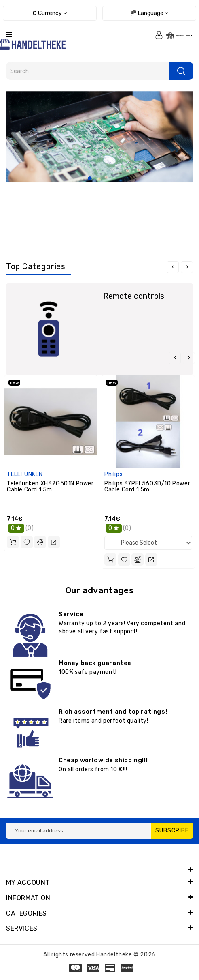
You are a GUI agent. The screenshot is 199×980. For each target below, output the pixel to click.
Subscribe (172, 831)
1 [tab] (90, 179)
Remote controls (134, 296)
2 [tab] (99, 179)
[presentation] (173, 267)
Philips (113, 474)
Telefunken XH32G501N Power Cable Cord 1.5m (50, 487)
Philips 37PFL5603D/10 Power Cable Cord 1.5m (147, 487)
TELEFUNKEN (25, 474)
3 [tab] (109, 179)
